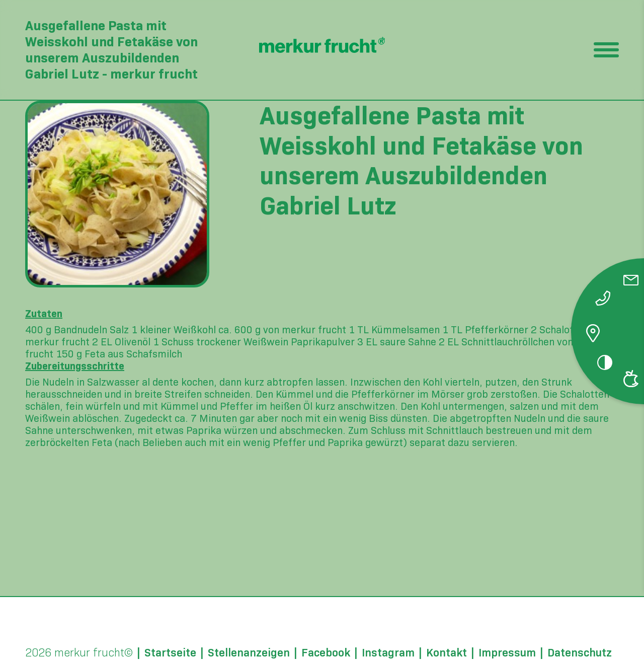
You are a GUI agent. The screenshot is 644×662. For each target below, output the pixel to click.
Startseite (170, 653)
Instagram (388, 653)
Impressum (507, 653)
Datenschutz (580, 653)
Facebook (326, 653)
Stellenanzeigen (249, 653)
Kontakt (447, 653)
